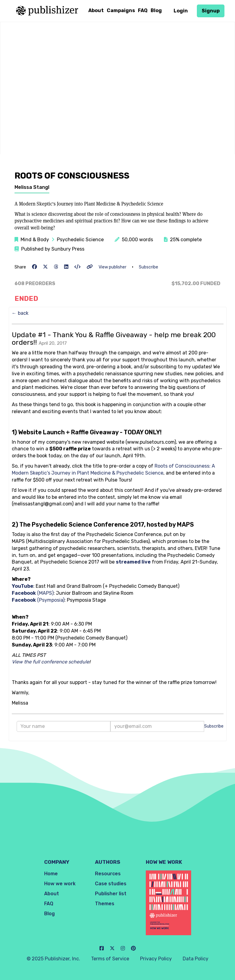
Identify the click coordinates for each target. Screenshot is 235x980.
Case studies (111, 884)
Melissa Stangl (32, 187)
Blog (156, 10)
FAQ (143, 10)
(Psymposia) (38, 600)
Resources (108, 874)
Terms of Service (110, 959)
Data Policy (196, 959)
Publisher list (111, 894)
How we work (60, 884)
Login (181, 11)
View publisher (113, 267)
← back (20, 313)
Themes (105, 904)
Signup (211, 11)
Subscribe (149, 267)
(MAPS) (33, 593)
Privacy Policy (156, 959)
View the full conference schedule (51, 662)
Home (51, 874)
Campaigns (121, 10)
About (96, 10)
